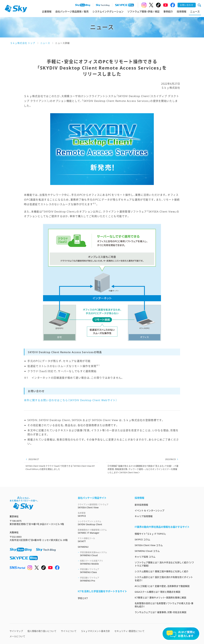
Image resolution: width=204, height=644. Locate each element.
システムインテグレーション (108, 11)
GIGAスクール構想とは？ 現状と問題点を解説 (157, 592)
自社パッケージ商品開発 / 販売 (72, 11)
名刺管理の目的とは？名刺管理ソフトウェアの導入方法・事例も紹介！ (164, 605)
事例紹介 (168, 11)
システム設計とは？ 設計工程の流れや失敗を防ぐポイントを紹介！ (164, 579)
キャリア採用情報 (144, 516)
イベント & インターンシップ (149, 510)
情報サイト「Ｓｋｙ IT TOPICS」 (150, 534)
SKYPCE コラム (142, 539)
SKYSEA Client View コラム (149, 545)
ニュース (195, 11)
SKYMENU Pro (104, 579)
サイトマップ (16, 631)
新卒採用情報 (141, 505)
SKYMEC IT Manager (102, 531)
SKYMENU (83, 547)
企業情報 (47, 11)
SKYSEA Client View (102, 506)
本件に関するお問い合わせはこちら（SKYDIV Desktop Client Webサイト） (71, 400)
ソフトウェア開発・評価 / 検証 (143, 11)
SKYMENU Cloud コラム (147, 551)
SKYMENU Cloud (104, 554)
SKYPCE (102, 514)
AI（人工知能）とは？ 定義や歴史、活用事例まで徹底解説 (162, 586)
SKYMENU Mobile (104, 562)
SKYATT (102, 540)
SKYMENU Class (104, 571)
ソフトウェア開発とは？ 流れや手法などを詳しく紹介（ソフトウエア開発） (164, 564)
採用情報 (182, 11)
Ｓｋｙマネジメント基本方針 (95, 631)
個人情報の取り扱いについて (42, 631)
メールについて (17, 636)
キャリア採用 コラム (145, 557)
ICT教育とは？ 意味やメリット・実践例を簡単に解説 (160, 598)
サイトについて (69, 631)
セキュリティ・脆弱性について (129, 631)
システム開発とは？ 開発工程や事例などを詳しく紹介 (162, 571)
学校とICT (83, 598)
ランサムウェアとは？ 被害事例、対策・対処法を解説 (160, 612)
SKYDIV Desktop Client (102, 523)
